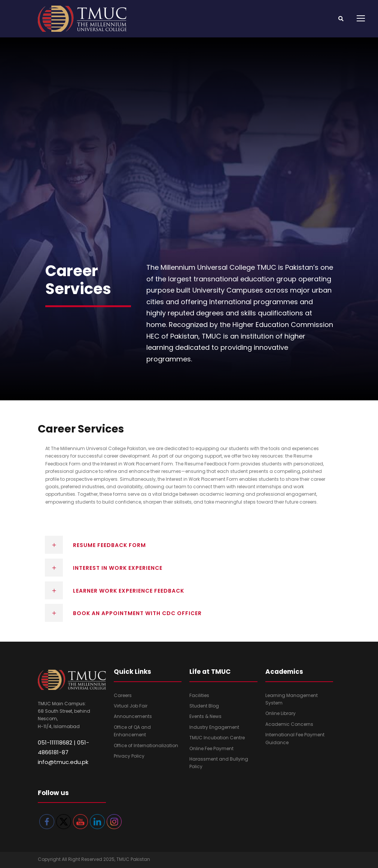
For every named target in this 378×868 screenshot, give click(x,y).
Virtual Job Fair (131, 706)
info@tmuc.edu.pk (63, 762)
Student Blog (204, 706)
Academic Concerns (289, 724)
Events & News (205, 716)
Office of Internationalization (146, 745)
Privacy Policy (129, 756)
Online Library (281, 713)
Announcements (133, 716)
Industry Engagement (214, 727)
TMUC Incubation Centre (217, 738)
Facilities (199, 695)
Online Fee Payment (211, 748)
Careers (123, 695)
